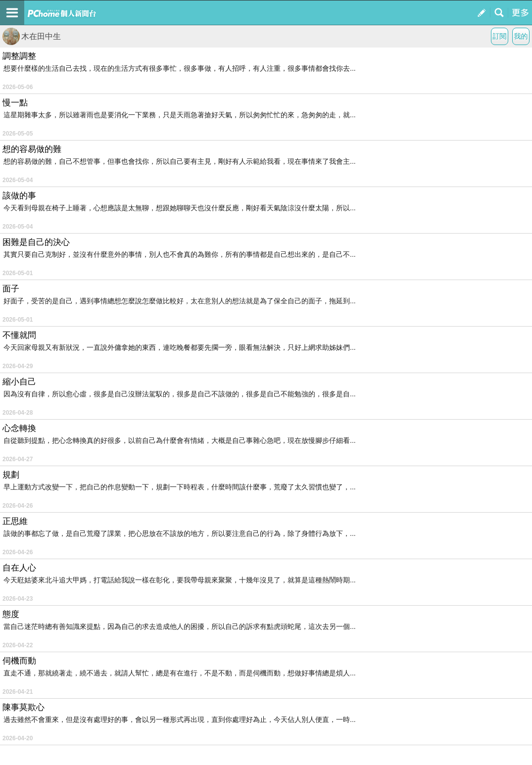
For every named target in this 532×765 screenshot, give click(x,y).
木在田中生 (32, 36)
